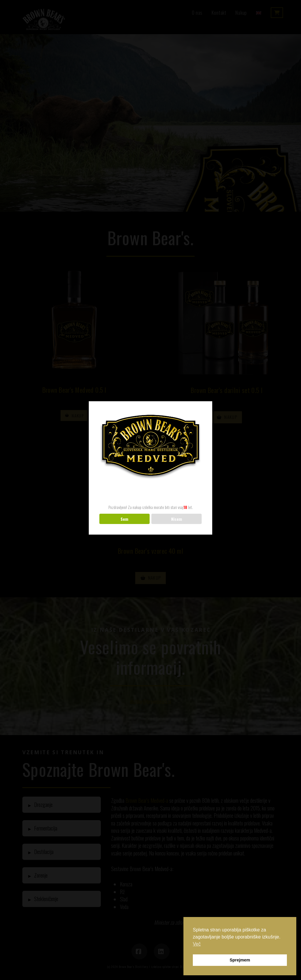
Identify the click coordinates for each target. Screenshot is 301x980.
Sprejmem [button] (240, 960)
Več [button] (197, 944)
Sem (124, 519)
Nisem (177, 519)
